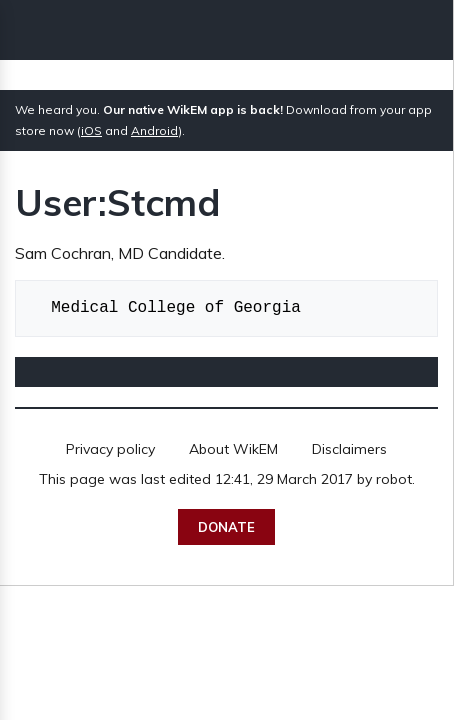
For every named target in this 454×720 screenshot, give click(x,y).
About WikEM (233, 449)
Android (154, 130)
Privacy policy (110, 449)
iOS (91, 130)
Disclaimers (349, 449)
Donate (226, 527)
